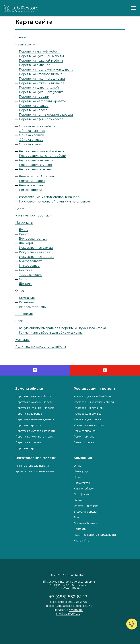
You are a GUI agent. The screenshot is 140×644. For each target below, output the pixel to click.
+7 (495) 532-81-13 (68, 597)
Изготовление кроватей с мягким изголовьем (55, 201)
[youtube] (105, 370)
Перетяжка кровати (34, 97)
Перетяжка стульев (34, 106)
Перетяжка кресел (33, 110)
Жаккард (26, 243)
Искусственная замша (36, 248)
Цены (20, 208)
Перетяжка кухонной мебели (41, 56)
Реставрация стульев (35, 165)
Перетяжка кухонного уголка (41, 92)
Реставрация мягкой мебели (41, 151)
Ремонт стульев (31, 185)
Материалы (24, 223)
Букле (24, 230)
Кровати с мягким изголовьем (35, 471)
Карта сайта (81, 541)
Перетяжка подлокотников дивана (46, 70)
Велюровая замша (33, 239)
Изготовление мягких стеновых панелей (50, 197)
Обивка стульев (31, 140)
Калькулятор (82, 483)
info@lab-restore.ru (68, 614)
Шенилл (25, 284)
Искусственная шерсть (37, 257)
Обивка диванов (32, 131)
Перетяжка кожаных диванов (42, 83)
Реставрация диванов (36, 160)
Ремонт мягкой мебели (37, 176)
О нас (77, 466)
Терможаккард (30, 275)
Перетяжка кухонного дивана (42, 79)
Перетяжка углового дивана (41, 74)
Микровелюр (29, 266)
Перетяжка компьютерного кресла (46, 115)
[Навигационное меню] (134, 8)
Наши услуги (25, 44)
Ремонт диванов (32, 181)
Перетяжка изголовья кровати (42, 101)
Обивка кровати (32, 135)
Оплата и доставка (86, 506)
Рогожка (26, 270)
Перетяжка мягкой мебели (40, 52)
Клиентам (27, 302)
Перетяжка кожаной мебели (41, 61)
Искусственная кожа (35, 252)
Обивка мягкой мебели (37, 126)
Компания (27, 298)
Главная (21, 37)
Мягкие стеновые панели (32, 466)
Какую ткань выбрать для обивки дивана (51, 333)
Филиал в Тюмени (85, 523)
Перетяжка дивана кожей (39, 88)
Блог (19, 321)
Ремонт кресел (31, 190)
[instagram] (35, 370)
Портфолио (24, 314)
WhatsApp (76, 610)
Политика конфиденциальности (41, 347)
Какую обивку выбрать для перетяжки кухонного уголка (62, 328)
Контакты (22, 340)
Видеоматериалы (33, 307)
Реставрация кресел (35, 169)
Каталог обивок (84, 489)
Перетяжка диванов (35, 65)
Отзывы (79, 500)
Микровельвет (30, 261)
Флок (23, 279)
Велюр (24, 234)
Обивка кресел (31, 144)
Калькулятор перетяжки (34, 215)
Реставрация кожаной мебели (43, 156)
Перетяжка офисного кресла (41, 119)
